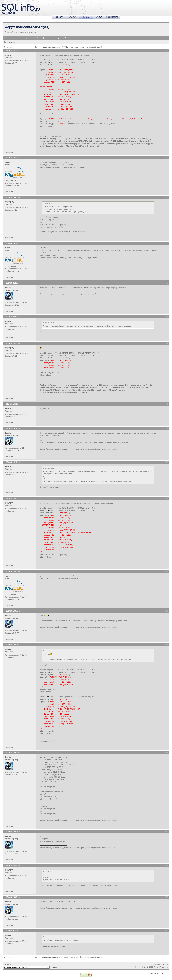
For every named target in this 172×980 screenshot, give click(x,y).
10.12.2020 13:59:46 (12, 428)
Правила (29, 38)
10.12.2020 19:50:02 (12, 753)
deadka (8, 288)
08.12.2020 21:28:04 (12, 283)
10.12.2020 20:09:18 (12, 897)
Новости (59, 17)
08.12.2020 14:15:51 (12, 51)
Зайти (68, 38)
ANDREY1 (9, 55)
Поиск (48, 38)
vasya (7, 162)
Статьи (72, 17)
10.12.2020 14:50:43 (12, 499)
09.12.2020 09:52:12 (12, 317)
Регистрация (58, 38)
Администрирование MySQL (56, 47)
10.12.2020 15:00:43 (12, 571)
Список (7, 38)
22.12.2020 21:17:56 (12, 931)
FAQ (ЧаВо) (39, 38)
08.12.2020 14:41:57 (12, 158)
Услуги (100, 17)
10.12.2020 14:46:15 (12, 462)
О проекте (113, 17)
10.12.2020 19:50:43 (12, 832)
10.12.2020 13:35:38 (12, 343)
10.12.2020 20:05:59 (12, 865)
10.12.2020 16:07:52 (12, 611)
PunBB (166, 964)
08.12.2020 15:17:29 (12, 243)
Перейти (32, 966)
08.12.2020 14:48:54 (12, 197)
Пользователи (17, 38)
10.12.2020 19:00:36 (12, 645)
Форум (86, 17)
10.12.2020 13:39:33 (12, 404)
